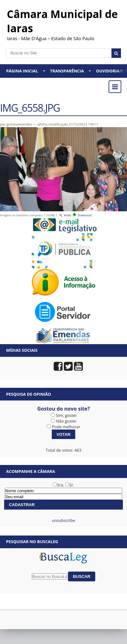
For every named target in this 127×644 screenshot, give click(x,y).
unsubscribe (63, 520)
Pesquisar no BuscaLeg (32, 542)
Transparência (67, 71)
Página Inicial (22, 71)
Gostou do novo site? (63, 409)
